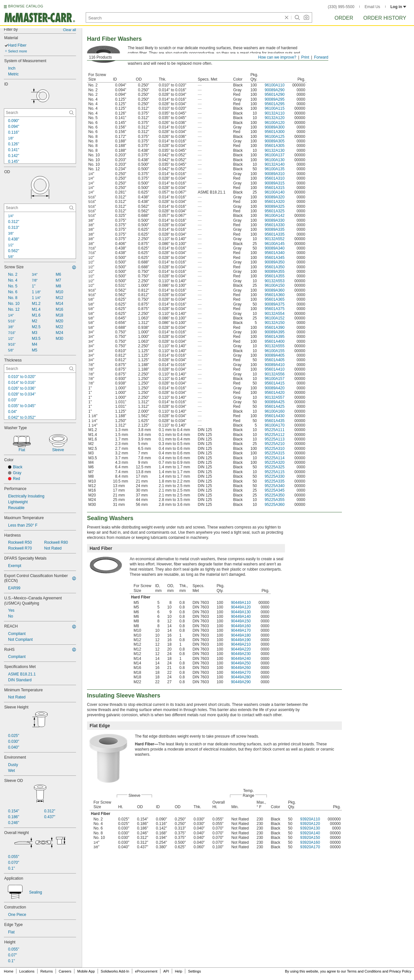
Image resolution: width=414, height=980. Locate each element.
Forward (321, 57)
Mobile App (86, 971)
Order (344, 18)
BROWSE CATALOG (26, 6)
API (166, 971)
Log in (398, 7)
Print (305, 57)
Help (179, 971)
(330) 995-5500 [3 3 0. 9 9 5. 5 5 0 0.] (341, 7)
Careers (65, 971)
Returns (47, 971)
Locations (27, 971)
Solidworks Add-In (115, 971)
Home (9, 971)
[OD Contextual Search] (40, 208)
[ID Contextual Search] (40, 113)
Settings (194, 971)
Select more (18, 51)
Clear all (70, 30)
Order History (385, 18)
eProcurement (146, 971)
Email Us (372, 7)
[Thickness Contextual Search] (40, 369)
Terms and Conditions (364, 971)
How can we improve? (277, 57)
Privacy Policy (400, 971)
